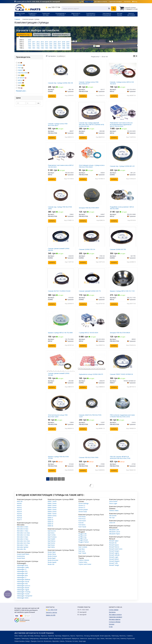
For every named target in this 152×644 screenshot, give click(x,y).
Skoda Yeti (51, 564)
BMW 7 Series (52, 514)
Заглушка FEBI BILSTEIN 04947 (89, 208)
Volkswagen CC (22, 569)
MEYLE (21, 80)
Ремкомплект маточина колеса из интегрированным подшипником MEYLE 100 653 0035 (121, 125)
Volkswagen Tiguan (23, 590)
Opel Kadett (51, 539)
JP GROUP (22, 78)
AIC (19, 63)
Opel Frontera (52, 537)
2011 (34, 42)
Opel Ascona (52, 531)
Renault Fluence (114, 547)
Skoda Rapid (52, 558)
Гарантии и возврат (116, 617)
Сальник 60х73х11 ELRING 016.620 (59, 291)
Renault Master (114, 559)
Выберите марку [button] (42, 35)
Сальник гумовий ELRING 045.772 (90, 291)
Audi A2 (19, 507)
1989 (68, 48)
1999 (68, 46)
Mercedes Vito (21, 549)
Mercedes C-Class (23, 531)
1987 (59, 48)
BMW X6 (50, 526)
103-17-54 (53, 7)
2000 (29, 44)
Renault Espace (114, 545)
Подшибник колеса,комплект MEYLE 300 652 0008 (122, 208)
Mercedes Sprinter (23, 547)
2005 (51, 44)
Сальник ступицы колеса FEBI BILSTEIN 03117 (89, 83)
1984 (46, 48)
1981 (34, 48)
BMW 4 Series (52, 507)
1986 (55, 48)
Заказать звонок (51, 612)
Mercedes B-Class (23, 529)
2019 (68, 42)
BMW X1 (50, 518)
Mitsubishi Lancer (115, 532)
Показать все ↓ (21, 91)
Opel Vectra (51, 543)
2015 (51, 42)
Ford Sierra (82, 525)
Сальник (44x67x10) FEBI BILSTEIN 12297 (90, 416)
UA (81, 2)
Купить (52, 96)
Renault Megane (114, 561)
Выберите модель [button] (61, 35)
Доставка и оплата (101, 2)
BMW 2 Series (52, 503)
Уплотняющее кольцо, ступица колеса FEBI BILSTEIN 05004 (92, 166)
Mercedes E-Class (23, 537)
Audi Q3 (19, 518)
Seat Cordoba (83, 547)
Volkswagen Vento (23, 598)
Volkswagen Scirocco (24, 586)
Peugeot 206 (82, 534)
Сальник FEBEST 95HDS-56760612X (121, 374)
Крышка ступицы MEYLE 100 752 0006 (60, 333)
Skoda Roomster (53, 560)
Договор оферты (115, 619)
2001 (34, 44)
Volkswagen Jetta (22, 575)
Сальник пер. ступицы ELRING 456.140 (60, 83)
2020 (29, 40)
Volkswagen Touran (23, 594)
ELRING (21, 65)
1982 (38, 48)
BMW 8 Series (52, 516)
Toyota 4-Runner (84, 560)
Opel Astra (51, 533)
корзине (133, 8)
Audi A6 (19, 514)
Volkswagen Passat (23, 582)
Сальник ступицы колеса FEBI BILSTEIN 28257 (58, 125)
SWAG (21, 83)
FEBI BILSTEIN (24, 73)
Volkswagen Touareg (24, 592)
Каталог (112, 624)
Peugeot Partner (84, 542)
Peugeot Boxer (83, 540)
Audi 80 (19, 503)
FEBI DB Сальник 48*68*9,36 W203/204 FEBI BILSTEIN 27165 (120, 457)
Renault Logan (114, 557)
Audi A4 (19, 512)
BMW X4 (50, 522)
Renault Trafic (114, 563)
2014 (46, 42)
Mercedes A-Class (23, 527)
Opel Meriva (51, 541)
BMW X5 (50, 524)
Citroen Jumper (83, 510)
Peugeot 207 (82, 536)
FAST (21, 68)
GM (20, 75)
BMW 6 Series (52, 512)
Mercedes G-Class (23, 539)
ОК (38, 103)
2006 (55, 44)
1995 (51, 46)
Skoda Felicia (52, 554)
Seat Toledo (82, 553)
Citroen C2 (82, 505)
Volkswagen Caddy (23, 567)
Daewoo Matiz (114, 510)
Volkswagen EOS (22, 571)
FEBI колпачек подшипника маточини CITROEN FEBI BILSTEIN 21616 (122, 416)
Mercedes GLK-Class (23, 543)
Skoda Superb (52, 562)
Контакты (127, 2)
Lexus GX (112, 523)
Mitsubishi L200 (114, 530)
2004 (46, 44)
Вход (135, 2)
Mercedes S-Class (23, 545)
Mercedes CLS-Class (23, 535)
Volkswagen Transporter (25, 596)
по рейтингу (61, 56)
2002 (38, 44)
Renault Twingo (114, 565)
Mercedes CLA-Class (23, 533)
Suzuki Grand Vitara (23, 554)
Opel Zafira (51, 547)
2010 (29, 42)
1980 (29, 48)
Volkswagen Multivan (24, 579)
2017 (59, 42)
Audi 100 (20, 501)
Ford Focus (82, 519)
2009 (68, 44)
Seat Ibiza (81, 549)
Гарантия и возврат (115, 2)
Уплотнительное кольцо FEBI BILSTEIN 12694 (58, 416)
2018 (63, 42)
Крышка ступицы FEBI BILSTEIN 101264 (58, 457)
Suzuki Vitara (21, 558)
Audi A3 (19, 510)
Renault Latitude (114, 555)
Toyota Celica (83, 562)
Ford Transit (82, 527)
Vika (19, 88)
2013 (42, 42)
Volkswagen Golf (22, 573)
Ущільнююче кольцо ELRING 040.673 (91, 374)
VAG (20, 85)
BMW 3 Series (52, 505)
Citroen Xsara (83, 512)
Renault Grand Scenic (116, 549)
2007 (59, 44)
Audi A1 (19, 505)
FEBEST (21, 70)
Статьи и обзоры (115, 622)
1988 (63, 48)
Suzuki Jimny (21, 556)
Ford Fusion (82, 521)
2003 (42, 44)
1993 (42, 46)
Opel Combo (52, 535)
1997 (59, 46)
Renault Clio (113, 543)
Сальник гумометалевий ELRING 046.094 (59, 249)
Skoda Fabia (52, 552)
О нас (111, 627)
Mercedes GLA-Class (23, 541)
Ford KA (81, 523)
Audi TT (19, 520)
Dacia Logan (113, 503)
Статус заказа (114, 610)
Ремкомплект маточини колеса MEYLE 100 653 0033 (61, 166)
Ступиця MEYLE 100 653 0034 (88, 333)
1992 (38, 46)
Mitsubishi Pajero (115, 534)
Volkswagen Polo (22, 584)
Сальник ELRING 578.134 (87, 249)
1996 (55, 46)
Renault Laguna (114, 553)
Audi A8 (19, 516)
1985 (51, 48)
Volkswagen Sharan (23, 588)
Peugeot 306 (82, 538)
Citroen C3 (82, 507)
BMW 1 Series (52, 501)
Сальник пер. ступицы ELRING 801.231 (122, 166)
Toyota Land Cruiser (85, 564)
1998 (63, 46)
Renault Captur (114, 541)
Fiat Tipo (112, 518)
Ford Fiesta (82, 517)
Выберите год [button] (24, 35)
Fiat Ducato (113, 516)
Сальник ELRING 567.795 (118, 249)
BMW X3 (50, 520)
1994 (46, 46)
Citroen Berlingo (84, 503)
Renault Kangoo (114, 551)
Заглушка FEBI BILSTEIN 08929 (120, 333)
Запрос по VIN (89, 2)
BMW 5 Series (52, 510)
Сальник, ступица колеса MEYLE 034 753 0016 (122, 83)
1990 (29, 46)
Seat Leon (82, 551)
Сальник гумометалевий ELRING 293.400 (59, 374)
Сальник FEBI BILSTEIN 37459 (89, 457)
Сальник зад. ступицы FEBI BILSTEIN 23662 (60, 208)
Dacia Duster (113, 501)
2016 (55, 42)
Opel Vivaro (51, 545)
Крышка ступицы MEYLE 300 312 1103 (122, 291)
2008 (63, 44)
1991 (34, 46)
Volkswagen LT (22, 577)
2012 (38, 42)
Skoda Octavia (52, 556)
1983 (42, 48)
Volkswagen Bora (22, 565)
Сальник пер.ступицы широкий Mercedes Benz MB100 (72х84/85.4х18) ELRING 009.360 (91, 125)
